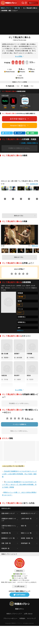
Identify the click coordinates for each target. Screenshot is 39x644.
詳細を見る (20, 571)
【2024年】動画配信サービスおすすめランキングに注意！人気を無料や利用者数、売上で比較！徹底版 (19, 474)
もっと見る (19, 56)
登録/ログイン (33, 3)
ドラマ (20, 313)
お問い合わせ (19, 586)
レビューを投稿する (19, 424)
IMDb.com (35, 246)
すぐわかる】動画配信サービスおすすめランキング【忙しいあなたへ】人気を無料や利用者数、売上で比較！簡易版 (19, 484)
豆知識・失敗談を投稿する (29, 143)
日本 (20, 305)
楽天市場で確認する (19, 119)
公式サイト (20, 330)
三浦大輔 (21, 297)
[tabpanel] (19, 451)
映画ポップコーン (6, 8)
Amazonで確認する (19, 125)
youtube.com (34, 184)
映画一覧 (17, 8)
